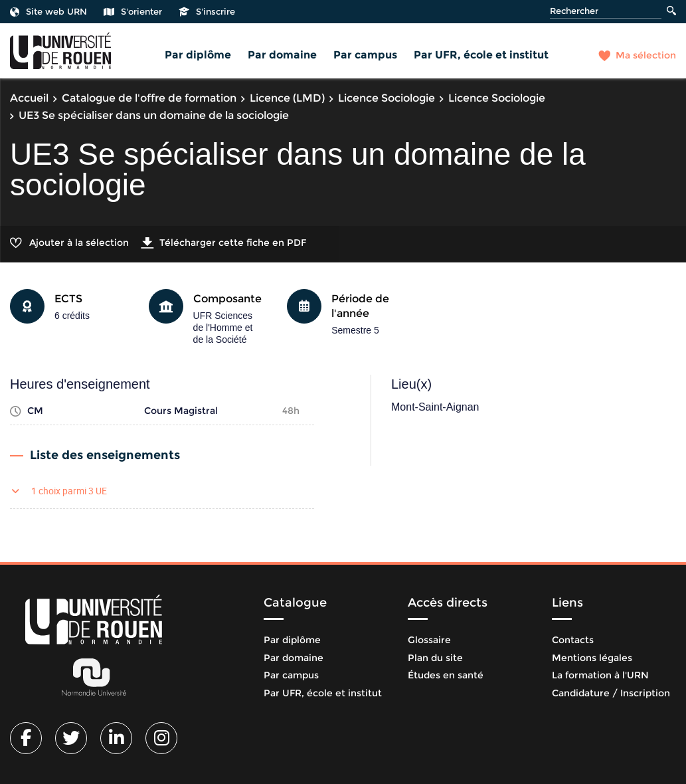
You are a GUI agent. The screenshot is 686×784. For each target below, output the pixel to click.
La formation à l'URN (600, 675)
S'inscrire (207, 11)
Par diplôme (198, 55)
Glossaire (429, 640)
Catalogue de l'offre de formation (149, 98)
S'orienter (133, 11)
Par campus (365, 55)
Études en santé (446, 675)
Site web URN (48, 11)
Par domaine (282, 55)
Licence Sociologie (386, 98)
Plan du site (435, 658)
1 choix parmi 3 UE (69, 491)
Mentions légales (592, 658)
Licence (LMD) (287, 98)
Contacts (573, 640)
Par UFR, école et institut (481, 55)
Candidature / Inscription (611, 693)
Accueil (29, 98)
